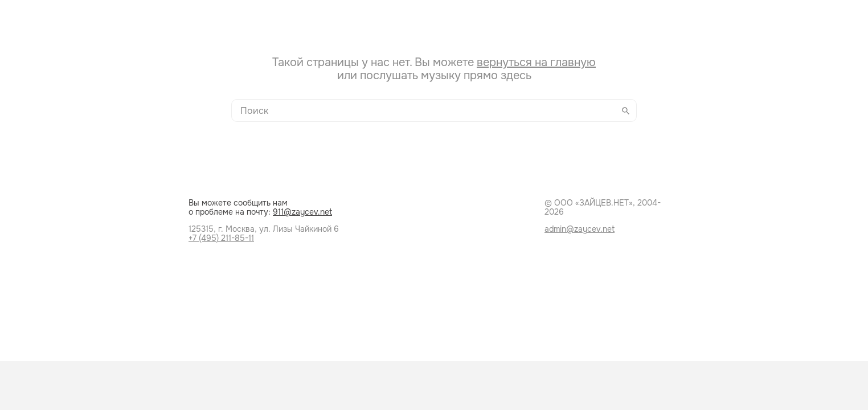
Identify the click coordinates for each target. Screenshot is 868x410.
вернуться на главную (536, 62)
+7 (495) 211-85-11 (221, 238)
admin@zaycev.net (580, 229)
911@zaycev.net (302, 212)
